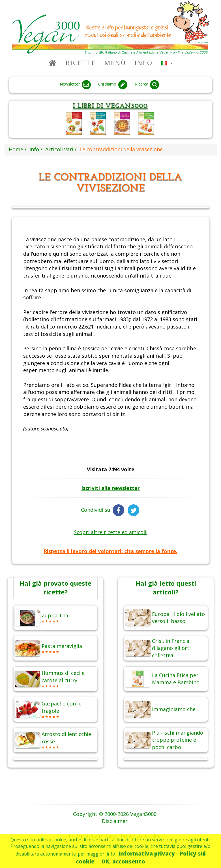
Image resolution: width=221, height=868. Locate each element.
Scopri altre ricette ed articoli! (111, 532)
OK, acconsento (123, 861)
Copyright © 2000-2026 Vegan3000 (115, 814)
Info (144, 63)
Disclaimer (115, 821)
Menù (115, 63)
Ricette (81, 63)
